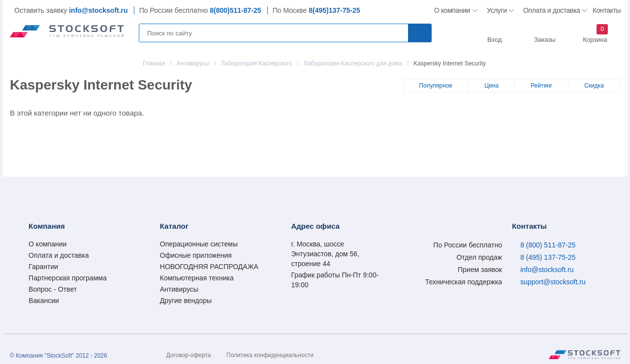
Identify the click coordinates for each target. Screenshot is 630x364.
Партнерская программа (68, 278)
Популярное (436, 86)
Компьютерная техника (197, 278)
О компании (453, 10)
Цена (491, 86)
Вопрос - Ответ (53, 289)
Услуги (497, 10)
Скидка (594, 86)
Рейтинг (541, 86)
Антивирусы (179, 289)
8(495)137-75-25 (334, 10)
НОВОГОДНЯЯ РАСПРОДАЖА (209, 267)
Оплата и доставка (550, 10)
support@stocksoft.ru (553, 282)
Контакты (606, 10)
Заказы (545, 40)
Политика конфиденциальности (270, 355)
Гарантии (43, 267)
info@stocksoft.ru (98, 10)
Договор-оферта (189, 355)
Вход (494, 40)
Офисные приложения (196, 255)
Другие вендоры (186, 301)
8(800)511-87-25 (235, 10)
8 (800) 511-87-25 (548, 245)
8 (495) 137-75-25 (548, 257)
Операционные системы (199, 244)
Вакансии (44, 301)
